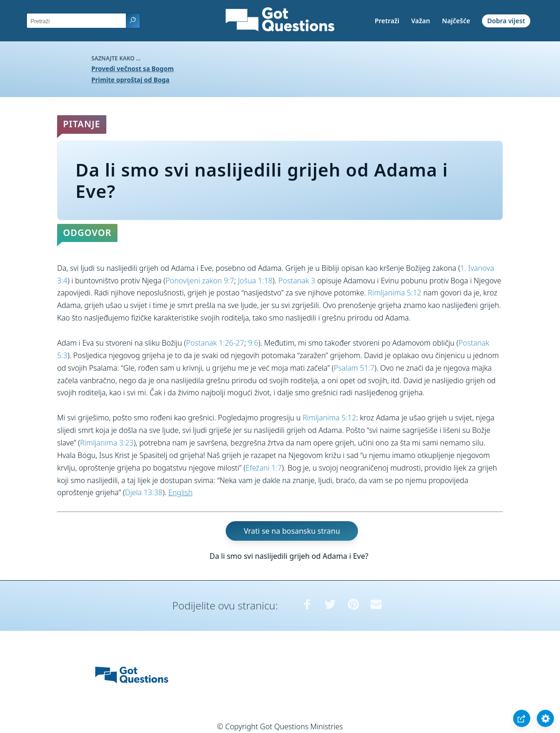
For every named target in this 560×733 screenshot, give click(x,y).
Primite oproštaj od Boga (130, 80)
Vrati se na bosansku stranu (292, 531)
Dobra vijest (506, 21)
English (180, 492)
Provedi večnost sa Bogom (133, 69)
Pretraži (387, 21)
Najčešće (456, 21)
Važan (421, 21)
